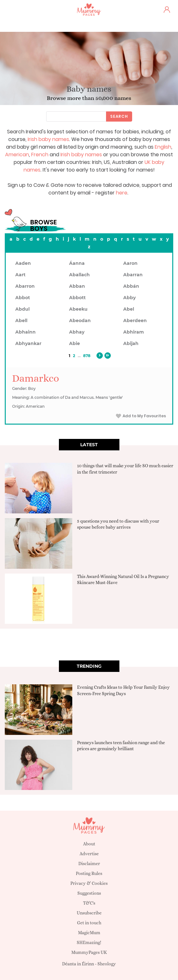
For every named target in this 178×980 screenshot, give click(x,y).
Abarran (133, 275)
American (17, 155)
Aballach (79, 275)
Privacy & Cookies (89, 883)
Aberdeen (135, 321)
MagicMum (89, 933)
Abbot (23, 298)
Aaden (23, 263)
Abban (77, 286)
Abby (129, 298)
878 (87, 356)
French (40, 155)
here (122, 193)
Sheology (107, 964)
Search (119, 116)
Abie (75, 343)
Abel (129, 309)
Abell (21, 321)
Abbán (131, 286)
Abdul (22, 309)
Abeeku (78, 309)
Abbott (77, 298)
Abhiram (134, 332)
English (163, 147)
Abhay (77, 332)
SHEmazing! (89, 942)
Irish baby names (48, 139)
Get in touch (89, 923)
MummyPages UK (89, 952)
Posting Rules (89, 873)
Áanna (77, 263)
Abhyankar (28, 343)
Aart (20, 275)
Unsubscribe (89, 913)
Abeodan (80, 321)
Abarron (25, 286)
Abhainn (25, 332)
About (89, 844)
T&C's (89, 903)
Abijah (131, 343)
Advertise (89, 854)
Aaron (130, 263)
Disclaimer (89, 864)
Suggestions (89, 893)
